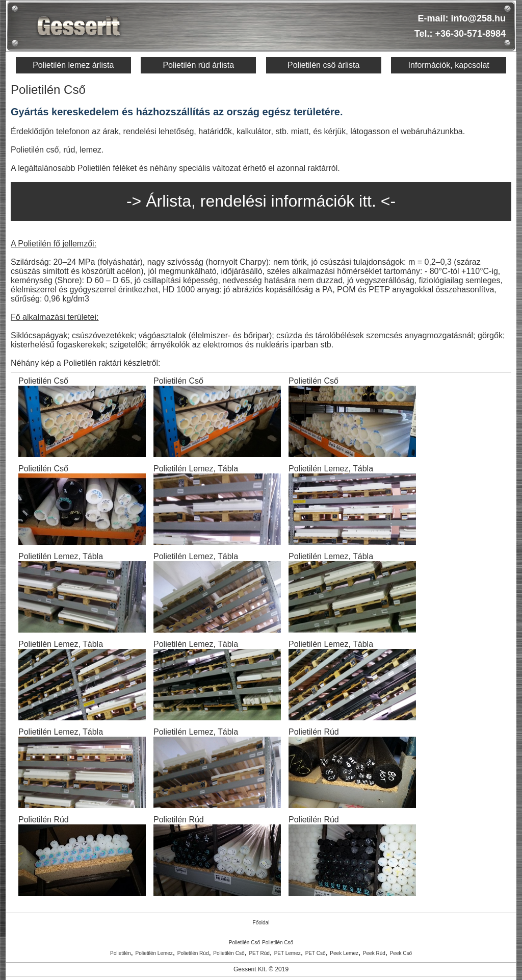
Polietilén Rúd (193, 953)
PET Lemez (288, 953)
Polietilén (121, 953)
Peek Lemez (344, 953)
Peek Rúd (374, 953)
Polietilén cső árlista (323, 65)
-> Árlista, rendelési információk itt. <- (261, 201)
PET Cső (316, 953)
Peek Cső (401, 953)
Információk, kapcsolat (449, 65)
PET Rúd (259, 953)
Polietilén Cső (244, 943)
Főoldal (261, 923)
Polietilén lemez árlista (73, 65)
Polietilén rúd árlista (198, 65)
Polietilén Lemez (154, 953)
